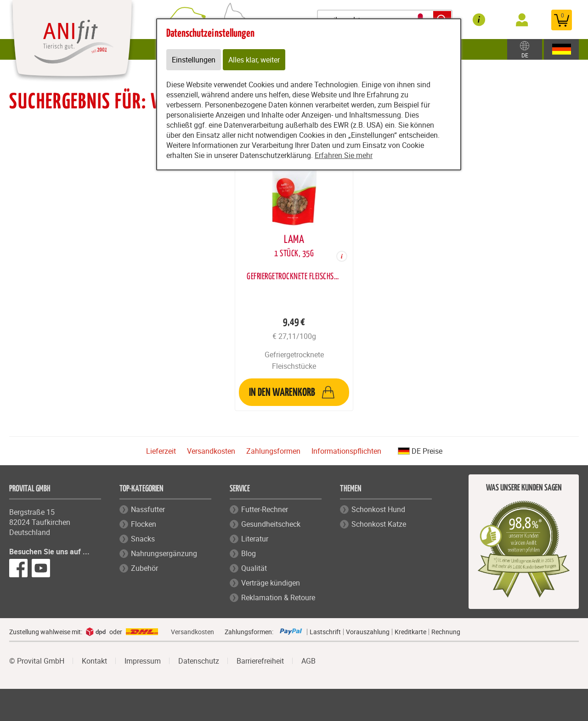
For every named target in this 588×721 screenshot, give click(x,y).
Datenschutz (199, 661)
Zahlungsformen (273, 451)
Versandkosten (211, 451)
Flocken (144, 524)
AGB (308, 661)
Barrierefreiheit (260, 661)
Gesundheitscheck (271, 524)
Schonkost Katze (379, 524)
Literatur (255, 539)
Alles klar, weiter (254, 60)
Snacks (143, 539)
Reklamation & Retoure (278, 597)
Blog (249, 553)
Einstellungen (194, 60)
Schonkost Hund (378, 509)
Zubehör (144, 568)
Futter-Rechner (265, 509)
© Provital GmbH (37, 661)
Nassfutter (148, 509)
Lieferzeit (161, 451)
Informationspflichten (346, 451)
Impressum (143, 661)
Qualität (254, 568)
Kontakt (94, 661)
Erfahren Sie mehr (344, 155)
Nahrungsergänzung (164, 553)
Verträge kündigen (271, 583)
